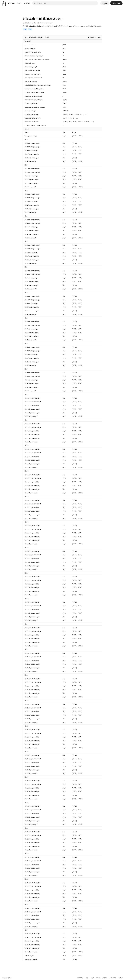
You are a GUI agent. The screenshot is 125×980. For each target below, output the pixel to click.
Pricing (27, 3)
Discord (105, 978)
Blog (87, 978)
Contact (120, 978)
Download (116, 3)
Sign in (105, 3)
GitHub (98, 978)
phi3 (26, 19)
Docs (19, 3)
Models (11, 3)
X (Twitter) (113, 978)
